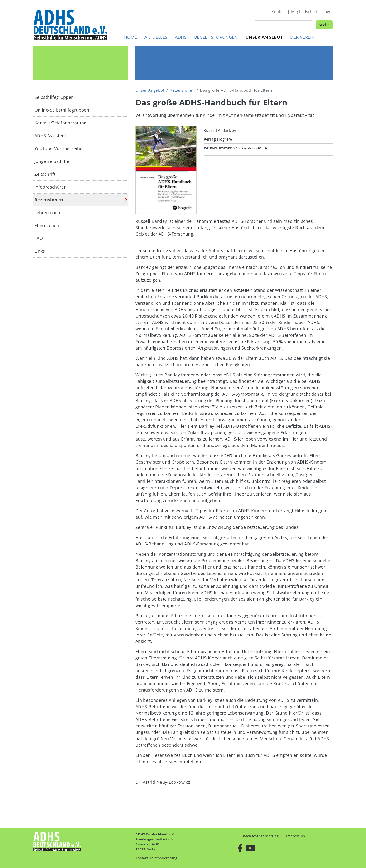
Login (328, 12)
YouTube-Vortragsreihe (58, 148)
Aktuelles (156, 37)
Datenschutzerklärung (260, 836)
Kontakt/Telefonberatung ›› (158, 858)
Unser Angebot (264, 37)
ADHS (181, 37)
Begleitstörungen (216, 37)
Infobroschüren (51, 187)
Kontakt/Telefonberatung (60, 123)
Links (40, 251)
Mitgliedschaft (304, 12)
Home (130, 37)
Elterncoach (47, 225)
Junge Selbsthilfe (52, 161)
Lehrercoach (47, 213)
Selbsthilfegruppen (54, 97)
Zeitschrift (45, 174)
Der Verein (303, 37)
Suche (324, 25)
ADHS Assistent (50, 136)
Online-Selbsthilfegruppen (62, 110)
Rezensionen (182, 90)
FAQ (39, 238)
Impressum (296, 836)
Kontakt (279, 12)
